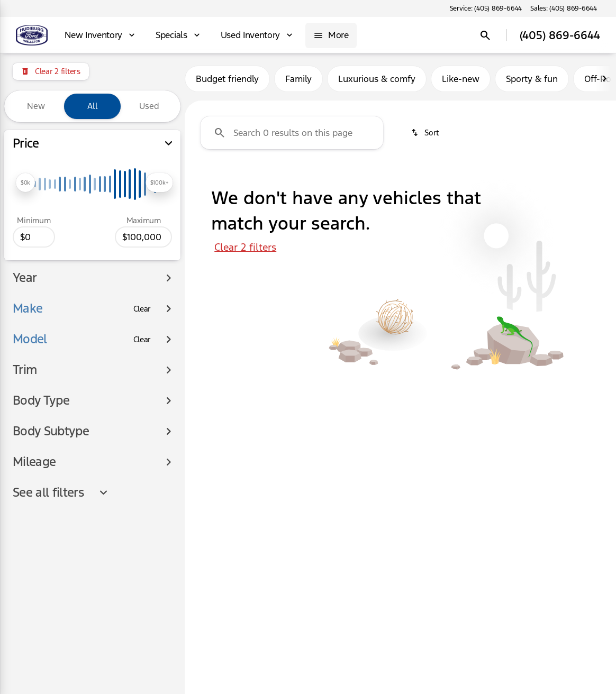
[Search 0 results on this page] (292, 133)
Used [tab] (149, 106)
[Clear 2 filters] (51, 71)
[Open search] (485, 35)
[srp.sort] (425, 133)
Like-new (461, 79)
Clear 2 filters (245, 247)
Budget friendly (227, 79)
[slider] (25, 182)
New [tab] (36, 106)
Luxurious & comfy (377, 79)
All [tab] (93, 106)
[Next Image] (604, 79)
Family (298, 79)
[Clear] (142, 277)
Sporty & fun (532, 79)
